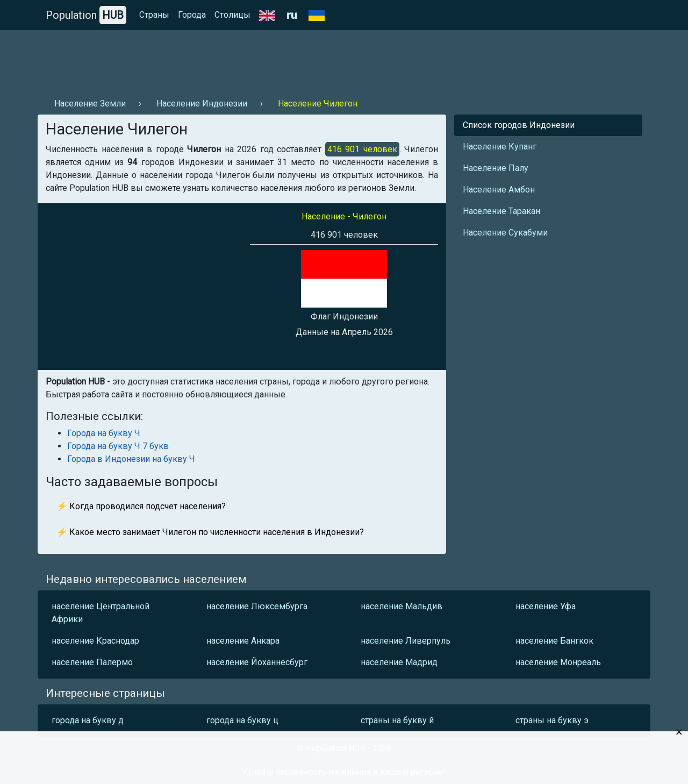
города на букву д (88, 720)
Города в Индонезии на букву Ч (131, 459)
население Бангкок (554, 641)
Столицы (232, 15)
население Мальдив (402, 606)
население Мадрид (399, 662)
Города (192, 15)
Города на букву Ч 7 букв (118, 446)
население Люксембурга (257, 606)
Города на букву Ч (104, 433)
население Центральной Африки (101, 613)
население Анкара (243, 641)
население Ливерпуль (406, 641)
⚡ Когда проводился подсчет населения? (141, 506)
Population (86, 15)
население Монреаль (558, 662)
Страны (154, 15)
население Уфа (546, 606)
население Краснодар (95, 641)
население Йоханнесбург (257, 662)
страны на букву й (397, 720)
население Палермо (92, 662)
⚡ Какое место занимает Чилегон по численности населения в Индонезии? (210, 532)
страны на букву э (552, 720)
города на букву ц (242, 720)
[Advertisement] (233, 60)
